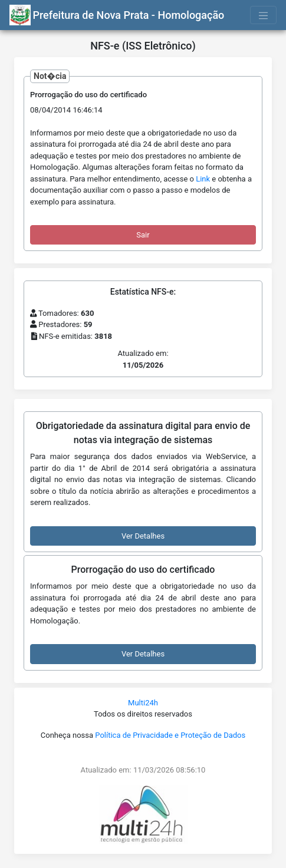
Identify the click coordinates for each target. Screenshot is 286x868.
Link (203, 179)
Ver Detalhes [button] (143, 536)
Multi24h (143, 703)
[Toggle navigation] (264, 15)
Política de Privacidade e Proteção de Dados (170, 735)
